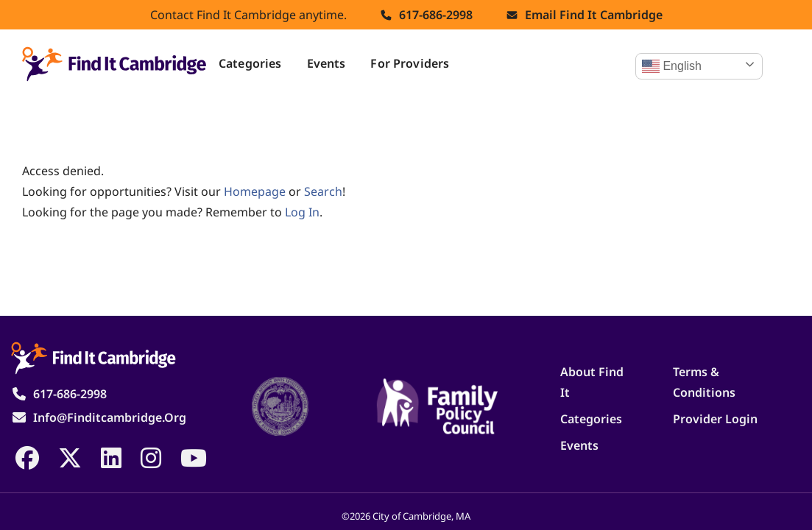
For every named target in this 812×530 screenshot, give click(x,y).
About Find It (592, 382)
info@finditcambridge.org (110, 417)
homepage (255, 191)
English (672, 66)
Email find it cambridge (594, 15)
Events (326, 63)
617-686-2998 (436, 15)
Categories (250, 63)
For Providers (410, 63)
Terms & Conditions (704, 382)
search (323, 191)
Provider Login (715, 419)
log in (302, 212)
